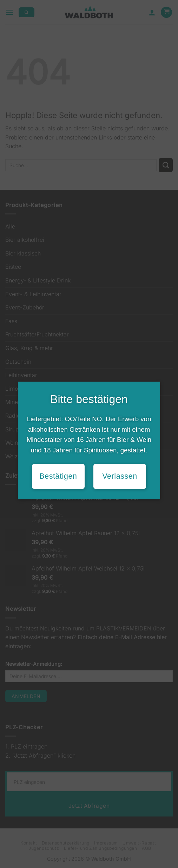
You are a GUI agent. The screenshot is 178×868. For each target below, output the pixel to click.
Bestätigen (58, 476)
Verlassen (120, 476)
